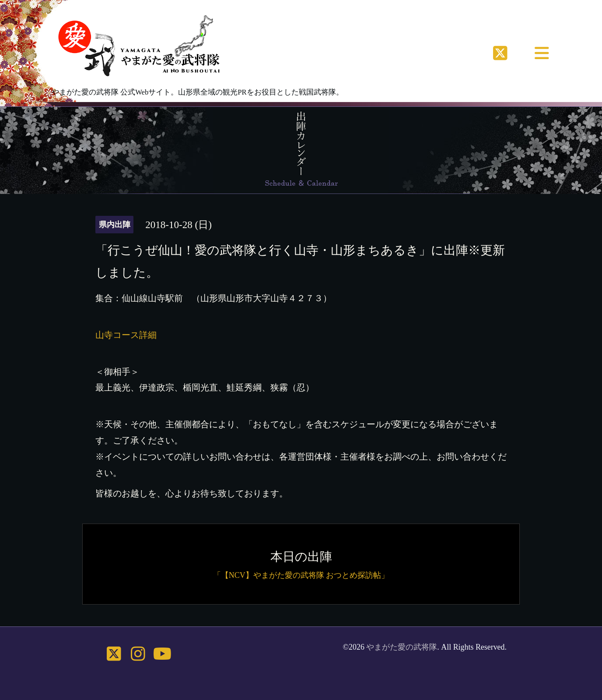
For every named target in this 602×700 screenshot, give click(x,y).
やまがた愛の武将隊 (402, 647)
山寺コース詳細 (126, 335)
